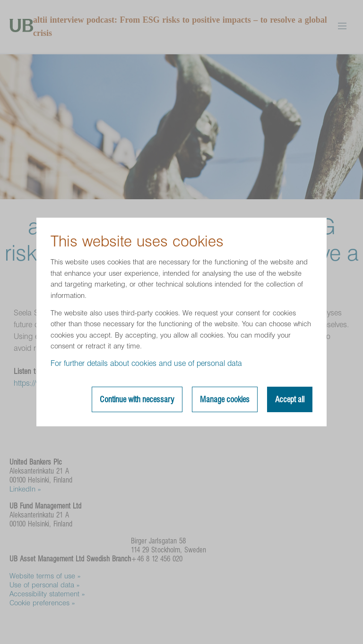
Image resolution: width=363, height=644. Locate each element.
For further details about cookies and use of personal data (146, 363)
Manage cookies (225, 399)
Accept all (290, 399)
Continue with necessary (137, 399)
